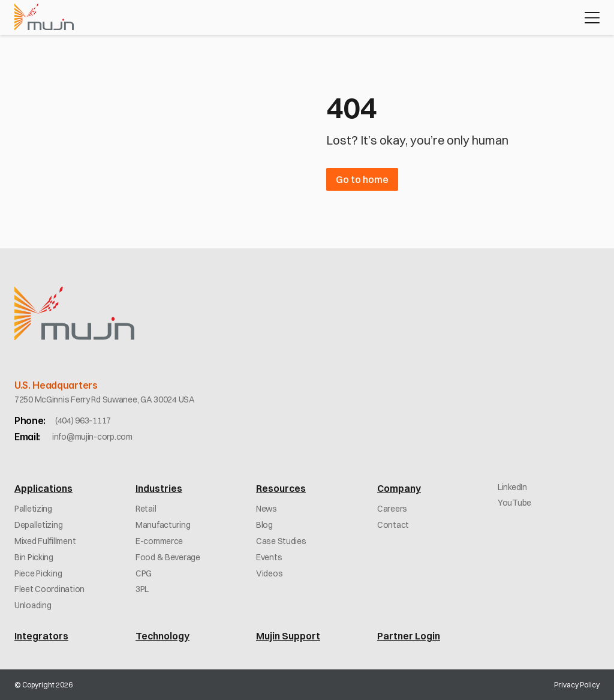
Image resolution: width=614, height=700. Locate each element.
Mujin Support (288, 636)
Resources (281, 488)
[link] (83, 421)
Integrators (41, 636)
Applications (43, 488)
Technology (162, 636)
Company (399, 488)
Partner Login (409, 636)
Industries (159, 488)
